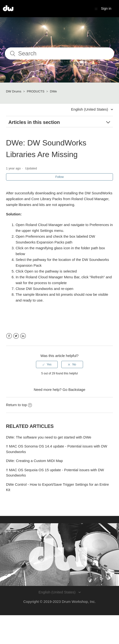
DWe (53, 91)
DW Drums (14, 91)
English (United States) (90, 109)
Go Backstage (74, 390)
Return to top (19, 405)
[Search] (59, 53)
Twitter (16, 336)
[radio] (47, 364)
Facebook (9, 336)
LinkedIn (23, 336)
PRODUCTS (36, 91)
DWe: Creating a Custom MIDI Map (35, 461)
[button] (96, 9)
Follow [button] (59, 177)
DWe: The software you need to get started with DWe (49, 437)
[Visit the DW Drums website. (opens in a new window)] (59, 555)
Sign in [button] (106, 8)
